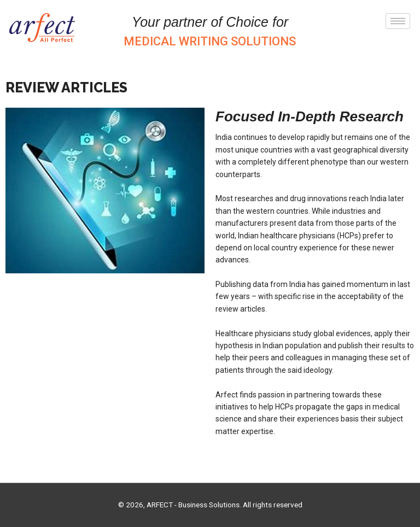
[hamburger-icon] (398, 21)
